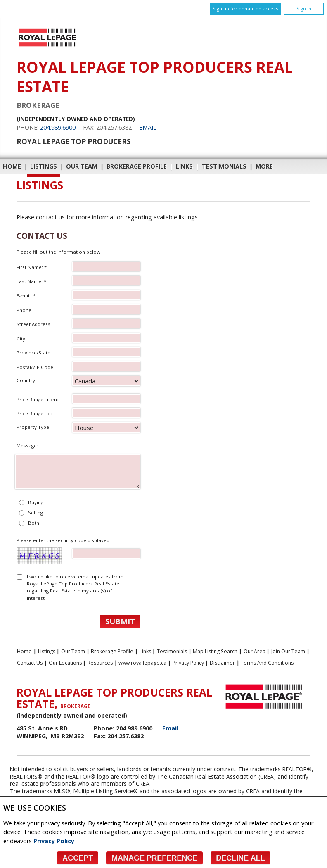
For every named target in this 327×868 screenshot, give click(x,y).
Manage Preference (154, 858)
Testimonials (224, 166)
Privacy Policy (54, 841)
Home (12, 166)
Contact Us (30, 663)
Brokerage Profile (137, 166)
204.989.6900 (58, 127)
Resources (100, 663)
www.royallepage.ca (142, 663)
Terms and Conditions (267, 663)
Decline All (240, 858)
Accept (78, 858)
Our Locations (65, 663)
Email (148, 127)
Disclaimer (222, 663)
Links (184, 166)
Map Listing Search (215, 651)
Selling (36, 512)
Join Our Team (288, 651)
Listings (44, 166)
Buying (36, 502)
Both (34, 523)
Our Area (255, 651)
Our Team (82, 166)
